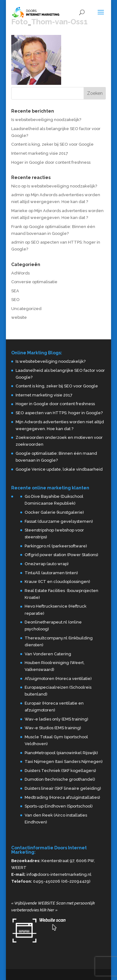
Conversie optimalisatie (34, 282)
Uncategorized (26, 309)
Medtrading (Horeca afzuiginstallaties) (62, 797)
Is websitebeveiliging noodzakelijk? (46, 120)
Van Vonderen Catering (48, 654)
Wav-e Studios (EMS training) (53, 728)
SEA (15, 291)
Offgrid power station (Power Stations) (61, 555)
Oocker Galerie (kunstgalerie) (54, 512)
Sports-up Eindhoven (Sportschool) (59, 806)
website (19, 317)
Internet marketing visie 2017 (40, 153)
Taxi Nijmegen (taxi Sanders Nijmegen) (64, 762)
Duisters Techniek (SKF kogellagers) (60, 771)
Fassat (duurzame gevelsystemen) (59, 521)
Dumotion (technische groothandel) (60, 779)
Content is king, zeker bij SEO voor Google (52, 144)
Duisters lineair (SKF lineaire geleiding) (63, 788)
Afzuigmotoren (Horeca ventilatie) (58, 679)
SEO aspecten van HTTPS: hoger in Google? (59, 413)
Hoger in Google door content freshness (51, 162)
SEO (15, 300)
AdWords (20, 273)
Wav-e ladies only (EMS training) (56, 719)
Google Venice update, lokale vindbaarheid (59, 469)
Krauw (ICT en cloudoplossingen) (57, 582)
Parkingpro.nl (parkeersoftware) (56, 546)
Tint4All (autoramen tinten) (51, 573)
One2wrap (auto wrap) (47, 564)
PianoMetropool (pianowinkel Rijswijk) (61, 753)
